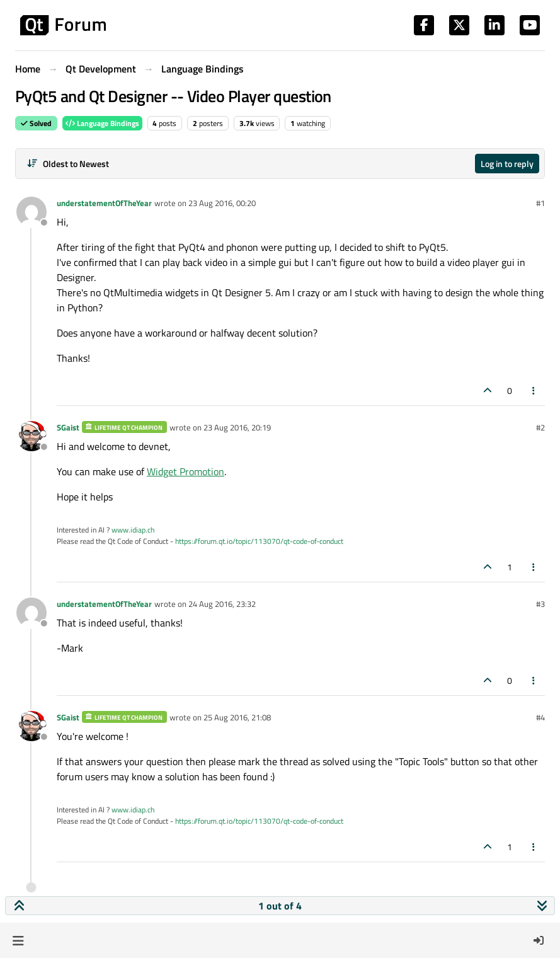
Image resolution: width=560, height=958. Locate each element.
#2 (540, 427)
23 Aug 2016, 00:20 (222, 203)
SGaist (68, 427)
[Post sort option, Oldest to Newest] (68, 164)
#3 (540, 604)
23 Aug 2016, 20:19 (237, 427)
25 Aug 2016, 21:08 (237, 717)
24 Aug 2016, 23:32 (222, 604)
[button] (18, 940)
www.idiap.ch (133, 530)
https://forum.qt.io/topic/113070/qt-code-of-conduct (259, 541)
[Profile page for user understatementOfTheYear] (31, 212)
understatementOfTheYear (104, 203)
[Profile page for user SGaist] (31, 436)
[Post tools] (534, 390)
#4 (540, 717)
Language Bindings (102, 123)
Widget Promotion (186, 471)
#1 (540, 203)
